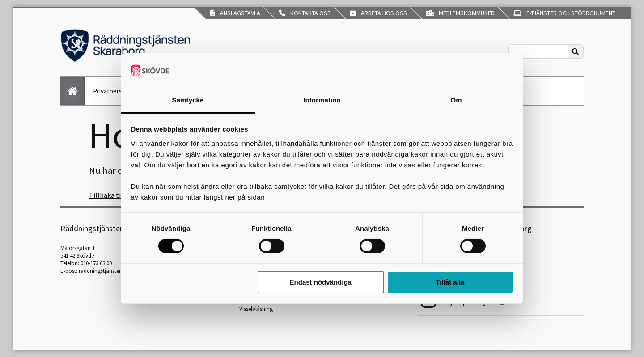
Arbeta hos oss (378, 13)
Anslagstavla (235, 13)
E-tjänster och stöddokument (564, 13)
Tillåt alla (450, 282)
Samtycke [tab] (188, 100)
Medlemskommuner (460, 13)
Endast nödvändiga (321, 282)
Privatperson (111, 91)
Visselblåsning (256, 309)
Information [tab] (322, 100)
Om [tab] (456, 100)
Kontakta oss (305, 13)
